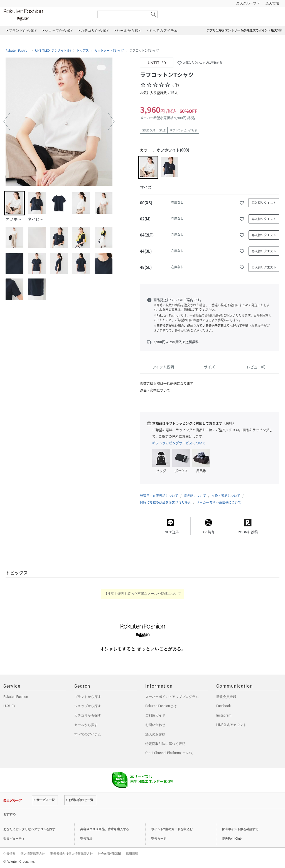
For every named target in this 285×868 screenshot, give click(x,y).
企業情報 (9, 854)
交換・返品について (226, 496)
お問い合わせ (155, 725)
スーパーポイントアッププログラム (172, 697)
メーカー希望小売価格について (219, 502)
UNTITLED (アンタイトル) (53, 51)
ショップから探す (88, 706)
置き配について (195, 496)
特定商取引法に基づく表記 (165, 744)
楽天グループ (246, 3)
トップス (83, 51)
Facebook (223, 706)
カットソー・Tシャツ (109, 51)
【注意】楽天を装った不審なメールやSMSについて (143, 594)
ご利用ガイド (155, 715)
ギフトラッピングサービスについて (179, 443)
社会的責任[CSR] (109, 854)
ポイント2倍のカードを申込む (172, 829)
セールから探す (86, 725)
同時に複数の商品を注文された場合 (165, 502)
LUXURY (9, 706)
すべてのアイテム (88, 734)
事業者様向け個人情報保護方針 (72, 854)
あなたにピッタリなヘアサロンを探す (29, 829)
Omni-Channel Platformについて (169, 753)
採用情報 (132, 854)
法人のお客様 (155, 734)
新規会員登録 (226, 697)
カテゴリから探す (88, 715)
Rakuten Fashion (46, 15)
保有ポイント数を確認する (240, 829)
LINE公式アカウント (231, 725)
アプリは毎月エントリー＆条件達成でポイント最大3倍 (244, 30)
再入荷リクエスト (264, 203)
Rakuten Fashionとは (161, 706)
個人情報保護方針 (33, 854)
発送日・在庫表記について (159, 496)
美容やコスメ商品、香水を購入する (105, 829)
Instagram (224, 715)
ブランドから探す (88, 697)
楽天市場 (272, 3)
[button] (7, 121)
